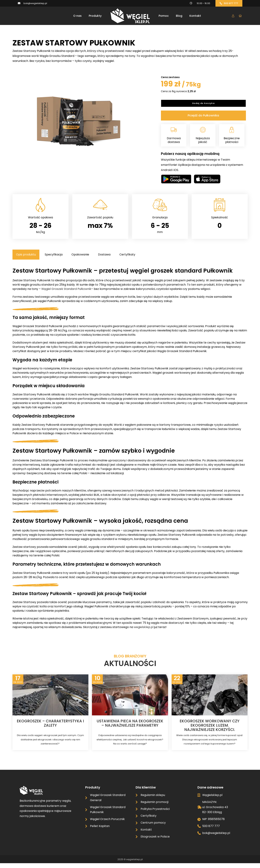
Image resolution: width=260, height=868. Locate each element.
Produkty (95, 16)
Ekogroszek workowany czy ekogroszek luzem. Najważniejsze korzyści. (210, 730)
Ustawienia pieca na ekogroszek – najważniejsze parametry (130, 728)
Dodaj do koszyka (203, 107)
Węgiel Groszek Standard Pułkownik (66, 294)
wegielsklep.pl (144, 632)
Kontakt (195, 16)
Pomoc (164, 16)
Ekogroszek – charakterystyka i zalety (50, 728)
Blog (179, 16)
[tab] (26, 259)
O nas (77, 16)
